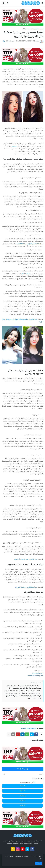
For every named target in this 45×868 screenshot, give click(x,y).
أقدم (4, 774)
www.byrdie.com (38, 673)
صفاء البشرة (26, 274)
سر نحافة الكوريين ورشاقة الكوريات (26, 587)
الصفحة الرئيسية (38, 29)
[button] (43, 3)
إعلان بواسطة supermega (28, 782)
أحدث (41, 774)
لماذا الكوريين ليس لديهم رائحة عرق (26, 559)
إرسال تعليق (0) (22, 769)
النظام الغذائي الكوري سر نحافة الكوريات (28, 244)
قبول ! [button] (38, 863)
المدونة (23, 728)
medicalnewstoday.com (36, 676)
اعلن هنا (23, 786)
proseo (14, 146)
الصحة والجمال (27, 29)
